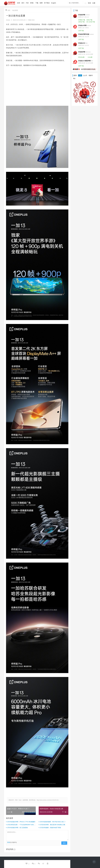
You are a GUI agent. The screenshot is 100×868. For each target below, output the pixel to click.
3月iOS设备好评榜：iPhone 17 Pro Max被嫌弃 (21, 822)
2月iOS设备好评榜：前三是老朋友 (17, 828)
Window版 (81, 57)
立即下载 (81, 31)
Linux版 (90, 57)
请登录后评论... (37, 835)
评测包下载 (82, 20)
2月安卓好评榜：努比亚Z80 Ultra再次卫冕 (52, 825)
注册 (94, 3)
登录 (89, 3)
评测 (32, 3)
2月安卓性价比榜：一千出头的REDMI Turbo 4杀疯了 (21, 825)
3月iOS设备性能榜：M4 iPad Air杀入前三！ (53, 822)
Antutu (8, 20)
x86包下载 (81, 22)
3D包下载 (89, 20)
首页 (8, 10)
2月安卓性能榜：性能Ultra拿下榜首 (50, 828)
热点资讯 (15, 10)
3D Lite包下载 (91, 22)
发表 (64, 843)
